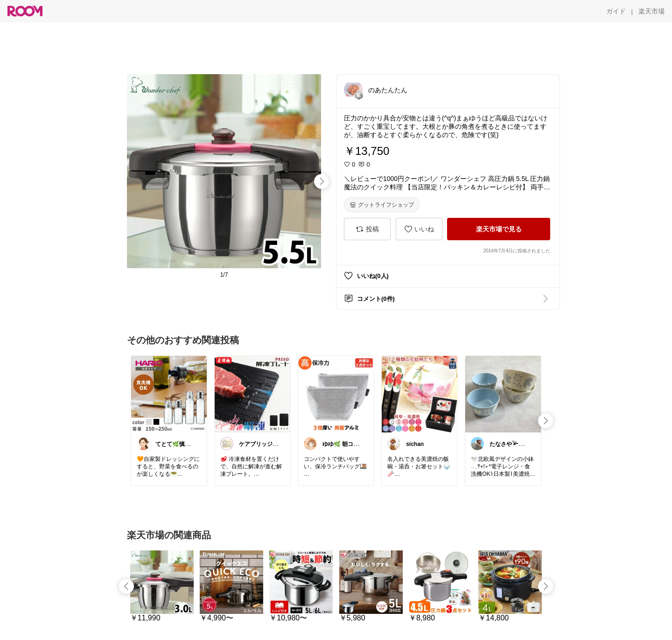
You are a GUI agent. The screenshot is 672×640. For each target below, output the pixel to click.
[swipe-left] (126, 586)
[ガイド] (616, 11)
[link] (169, 394)
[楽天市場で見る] (499, 229)
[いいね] (419, 229)
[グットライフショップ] (382, 205)
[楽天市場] (651, 11)
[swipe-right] (322, 181)
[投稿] (367, 229)
